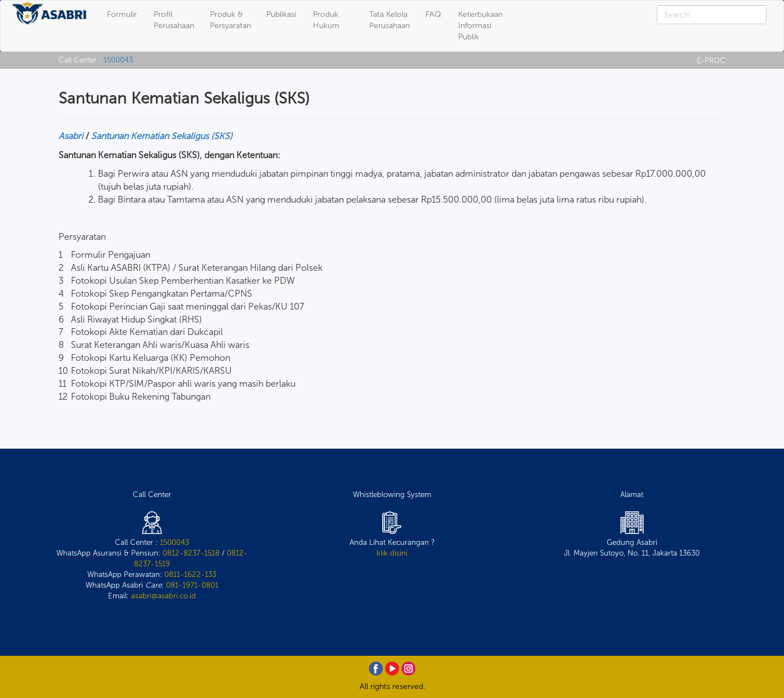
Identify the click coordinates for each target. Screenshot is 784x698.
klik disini (392, 553)
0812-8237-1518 (191, 553)
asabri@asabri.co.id (163, 596)
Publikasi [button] (281, 14)
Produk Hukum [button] (326, 20)
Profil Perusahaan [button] (174, 20)
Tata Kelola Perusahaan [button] (389, 20)
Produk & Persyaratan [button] (230, 20)
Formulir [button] (122, 14)
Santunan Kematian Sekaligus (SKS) (162, 136)
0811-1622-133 (190, 574)
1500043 (118, 60)
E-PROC (711, 60)
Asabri (71, 136)
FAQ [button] (433, 14)
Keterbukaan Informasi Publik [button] (480, 26)
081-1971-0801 (192, 585)
